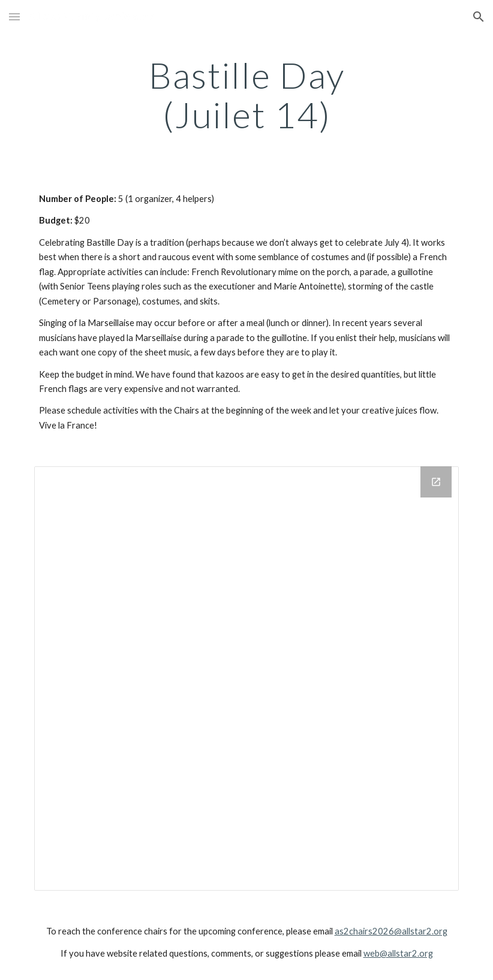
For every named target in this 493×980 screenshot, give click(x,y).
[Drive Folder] (246, 679)
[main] (246, 95)
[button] (14, 16)
